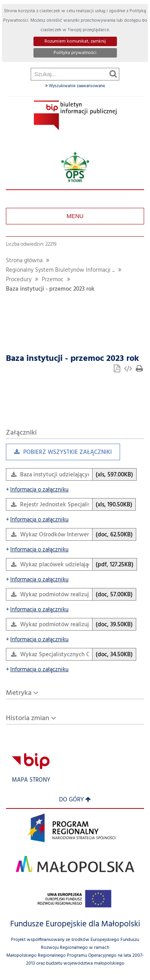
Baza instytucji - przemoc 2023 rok (50, 289)
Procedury (19, 280)
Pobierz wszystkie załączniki (59, 454)
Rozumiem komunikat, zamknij (75, 41)
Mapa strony (31, 780)
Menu (75, 216)
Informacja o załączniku (37, 490)
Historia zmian (28, 718)
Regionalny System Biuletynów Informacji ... (60, 270)
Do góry (75, 800)
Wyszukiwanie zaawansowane (75, 86)
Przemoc (53, 280)
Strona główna (24, 261)
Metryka (19, 693)
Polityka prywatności (75, 53)
